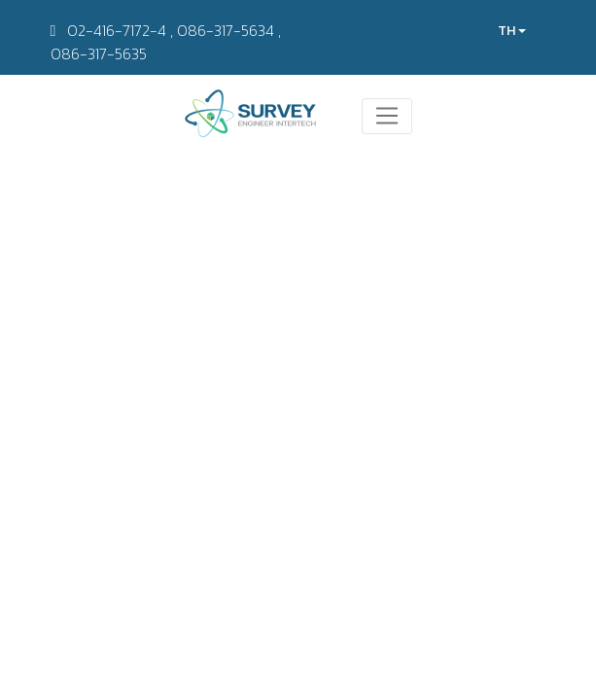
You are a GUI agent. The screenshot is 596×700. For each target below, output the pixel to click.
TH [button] (512, 31)
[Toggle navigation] (387, 117)
